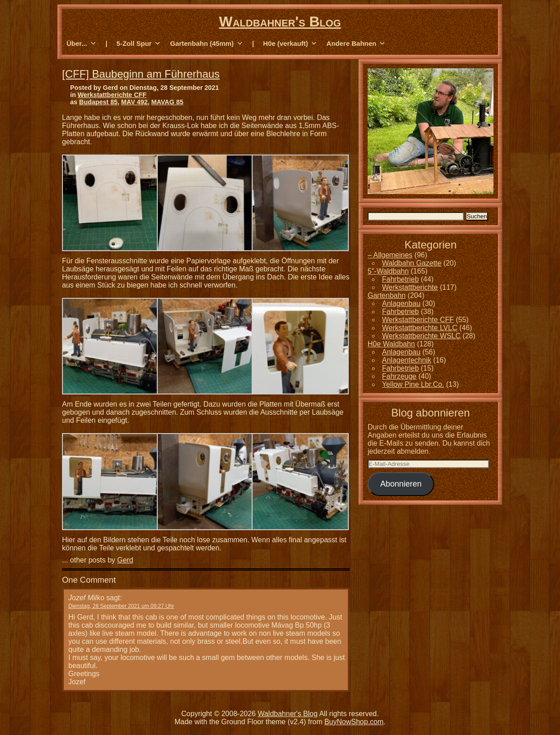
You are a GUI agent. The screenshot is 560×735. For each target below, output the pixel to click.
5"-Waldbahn (388, 271)
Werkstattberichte (410, 287)
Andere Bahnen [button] (356, 44)
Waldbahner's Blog (280, 22)
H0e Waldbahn (391, 344)
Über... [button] (82, 44)
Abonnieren (401, 484)
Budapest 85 (98, 102)
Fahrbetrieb (400, 279)
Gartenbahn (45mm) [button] (207, 44)
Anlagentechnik (407, 360)
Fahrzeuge (399, 376)
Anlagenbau (401, 303)
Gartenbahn (387, 295)
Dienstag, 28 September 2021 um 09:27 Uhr (121, 606)
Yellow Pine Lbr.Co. (413, 384)
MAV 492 (135, 102)
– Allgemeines (390, 255)
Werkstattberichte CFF (112, 95)
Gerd (125, 560)
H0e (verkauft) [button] (290, 44)
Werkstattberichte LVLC (420, 328)
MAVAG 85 (167, 102)
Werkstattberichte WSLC (421, 336)
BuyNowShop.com (354, 722)
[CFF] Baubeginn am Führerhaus (141, 74)
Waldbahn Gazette (412, 263)
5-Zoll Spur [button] (139, 44)
